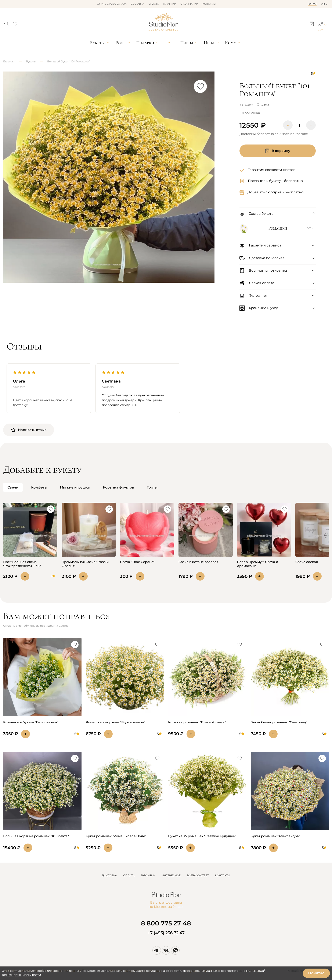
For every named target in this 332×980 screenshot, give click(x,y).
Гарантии (170, 4)
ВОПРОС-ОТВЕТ (198, 875)
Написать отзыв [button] (29, 430)
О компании (189, 4)
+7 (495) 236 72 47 (166, 933)
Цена (209, 43)
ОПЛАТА (129, 875)
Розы (120, 43)
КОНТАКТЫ (223, 875)
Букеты (97, 43)
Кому (230, 43)
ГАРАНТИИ (148, 875)
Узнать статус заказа (112, 4)
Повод (187, 43)
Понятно (316, 973)
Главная (9, 61)
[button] (6, 23)
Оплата (154, 4)
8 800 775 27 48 (166, 923)
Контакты (209, 4)
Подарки (145, 43)
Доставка (137, 4)
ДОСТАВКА (109, 875)
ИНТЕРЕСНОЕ (171, 875)
